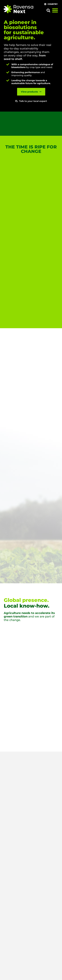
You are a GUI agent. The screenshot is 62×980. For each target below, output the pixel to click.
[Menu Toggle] (55, 10)
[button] (48, 10)
